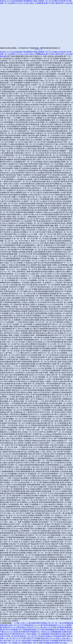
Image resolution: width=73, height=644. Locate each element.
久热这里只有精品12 (45, 636)
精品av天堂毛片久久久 (30, 627)
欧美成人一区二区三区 (28, 636)
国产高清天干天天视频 (32, 638)
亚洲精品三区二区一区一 (50, 623)
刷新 (38, 54)
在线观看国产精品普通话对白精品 (53, 634)
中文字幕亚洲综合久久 (28, 625)
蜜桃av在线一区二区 (12, 625)
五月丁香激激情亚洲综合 (27, 630)
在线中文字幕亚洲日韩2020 (14, 634)
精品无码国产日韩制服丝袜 (32, 641)
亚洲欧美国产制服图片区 (30, 632)
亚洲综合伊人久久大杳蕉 (12, 627)
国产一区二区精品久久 (12, 643)
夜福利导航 (35, 623)
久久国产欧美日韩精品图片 (47, 625)
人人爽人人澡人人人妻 (22, 623)
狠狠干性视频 (44, 643)
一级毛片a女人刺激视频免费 (50, 632)
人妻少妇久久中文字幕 (47, 627)
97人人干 (19, 638)
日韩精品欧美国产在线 (62, 636)
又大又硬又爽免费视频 (46, 630)
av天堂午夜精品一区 (32, 634)
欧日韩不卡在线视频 (50, 641)
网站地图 (3, 56)
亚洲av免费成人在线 (62, 630)
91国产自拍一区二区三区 (12, 641)
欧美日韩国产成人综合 (58, 643)
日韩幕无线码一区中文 (30, 643)
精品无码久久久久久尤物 (50, 638)
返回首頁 (38, 49)
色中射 (17, 636)
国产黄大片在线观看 (10, 630)
